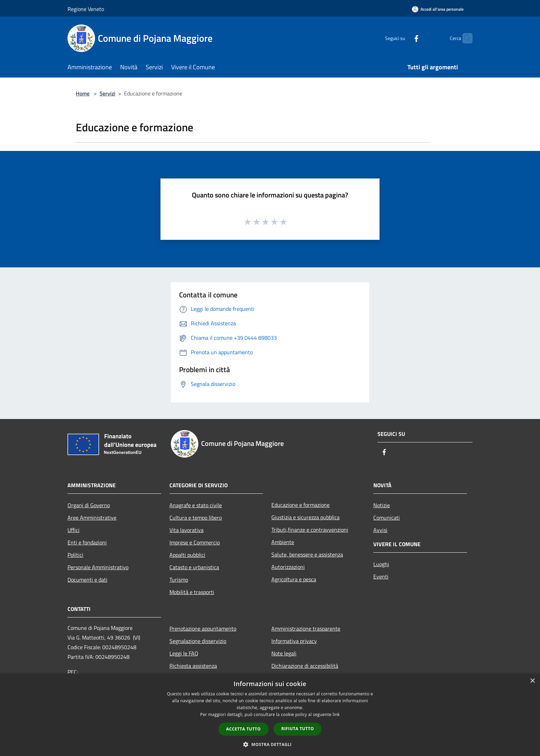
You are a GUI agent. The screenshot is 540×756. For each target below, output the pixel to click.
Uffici (74, 530)
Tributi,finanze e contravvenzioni (310, 530)
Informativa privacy (294, 641)
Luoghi (381, 564)
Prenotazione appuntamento (203, 629)
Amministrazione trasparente (306, 629)
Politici (75, 555)
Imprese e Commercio (195, 542)
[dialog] (270, 715)
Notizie (382, 505)
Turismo (179, 580)
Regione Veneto (86, 9)
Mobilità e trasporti (192, 592)
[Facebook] (403, 38)
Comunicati (387, 518)
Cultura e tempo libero (196, 518)
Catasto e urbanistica (194, 567)
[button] (270, 744)
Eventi (381, 576)
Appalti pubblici (187, 555)
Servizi (107, 93)
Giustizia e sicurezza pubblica (305, 517)
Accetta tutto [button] (243, 729)
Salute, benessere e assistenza (307, 554)
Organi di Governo (89, 505)
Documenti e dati (87, 580)
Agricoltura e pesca (294, 579)
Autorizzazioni (288, 567)
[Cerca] (464, 38)
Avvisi (380, 530)
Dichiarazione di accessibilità (305, 666)
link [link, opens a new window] (336, 714)
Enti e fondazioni (87, 542)
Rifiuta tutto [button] (298, 729)
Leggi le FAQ (184, 653)
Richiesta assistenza (193, 666)
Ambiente (283, 542)
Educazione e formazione (300, 505)
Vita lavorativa (186, 530)
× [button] (532, 681)
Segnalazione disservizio (198, 641)
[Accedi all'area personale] (438, 9)
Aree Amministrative (92, 518)
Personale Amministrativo (98, 567)
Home (83, 93)
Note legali (284, 653)
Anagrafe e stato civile (196, 505)
